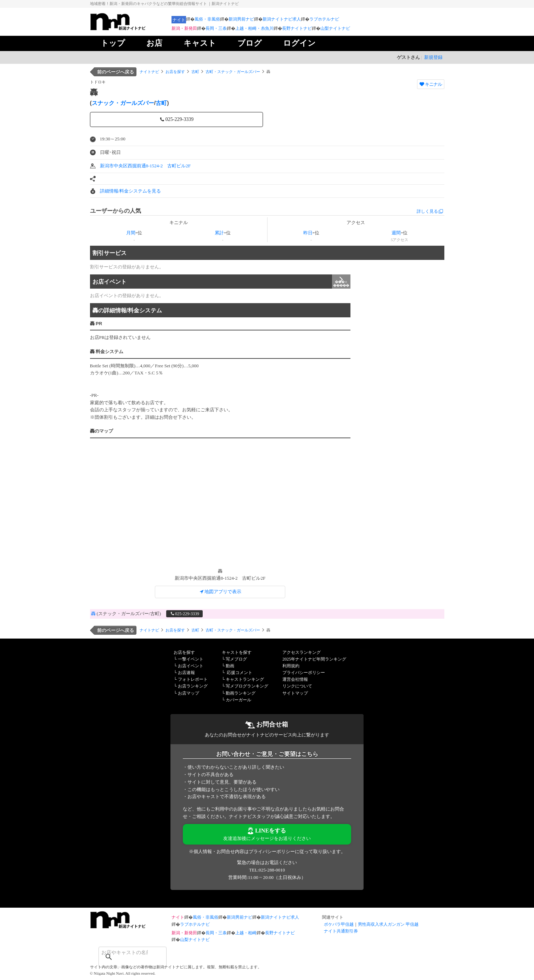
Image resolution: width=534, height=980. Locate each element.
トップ (113, 43)
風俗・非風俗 (207, 19)
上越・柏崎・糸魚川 (254, 28)
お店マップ (189, 693)
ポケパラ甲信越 (339, 924)
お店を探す (175, 72)
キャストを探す (237, 652)
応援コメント (240, 673)
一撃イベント (191, 659)
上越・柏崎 (246, 933)
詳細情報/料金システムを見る (131, 191)
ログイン (299, 43)
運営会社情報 (295, 679)
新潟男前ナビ (241, 19)
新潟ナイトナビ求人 (282, 19)
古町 (195, 72)
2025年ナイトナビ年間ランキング (314, 659)
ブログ (250, 43)
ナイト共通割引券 (341, 931)
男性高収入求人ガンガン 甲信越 (388, 924)
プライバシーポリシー (304, 673)
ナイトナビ (149, 72)
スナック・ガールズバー (123, 103)
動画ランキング (241, 693)
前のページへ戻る (116, 72)
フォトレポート (193, 679)
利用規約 (291, 666)
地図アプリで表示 (220, 592)
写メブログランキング (247, 686)
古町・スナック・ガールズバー (233, 72)
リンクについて (297, 686)
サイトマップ (295, 693)
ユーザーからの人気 (116, 211)
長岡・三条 (216, 28)
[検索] (123, 952)
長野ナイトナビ (297, 28)
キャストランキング (245, 679)
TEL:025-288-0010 (267, 870)
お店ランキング (193, 686)
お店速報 (186, 673)
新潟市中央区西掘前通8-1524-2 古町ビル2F (145, 166)
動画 (230, 666)
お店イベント (221, 282)
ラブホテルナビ (324, 19)
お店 (154, 43)
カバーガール (238, 700)
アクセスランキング (302, 652)
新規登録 (433, 57)
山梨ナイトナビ (335, 28)
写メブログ (236, 659)
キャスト (200, 43)
